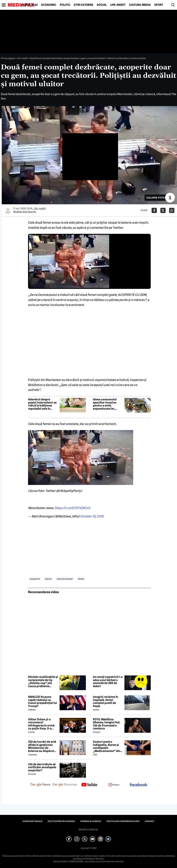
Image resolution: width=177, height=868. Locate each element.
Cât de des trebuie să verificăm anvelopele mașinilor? (42, 767)
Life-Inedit (118, 5)
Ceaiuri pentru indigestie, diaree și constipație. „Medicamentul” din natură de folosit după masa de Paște (107, 746)
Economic (49, 5)
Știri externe (84, 5)
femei (81, 579)
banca (48, 579)
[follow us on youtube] (89, 785)
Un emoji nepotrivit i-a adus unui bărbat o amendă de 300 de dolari (108, 682)
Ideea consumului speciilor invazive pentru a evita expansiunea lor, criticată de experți (106, 404)
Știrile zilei (29, 5)
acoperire (35, 579)
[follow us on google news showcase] (65, 785)
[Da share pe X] (163, 210)
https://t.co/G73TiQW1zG (72, 508)
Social (102, 5)
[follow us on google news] (40, 785)
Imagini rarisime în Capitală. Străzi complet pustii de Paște (105, 701)
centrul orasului (65, 579)
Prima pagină (8, 58)
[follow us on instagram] (114, 785)
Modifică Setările (88, 830)
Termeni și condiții (91, 821)
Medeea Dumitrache (25, 212)
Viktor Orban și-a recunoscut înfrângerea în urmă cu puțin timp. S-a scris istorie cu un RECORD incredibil (41, 724)
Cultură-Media (140, 5)
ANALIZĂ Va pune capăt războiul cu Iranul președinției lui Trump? (42, 701)
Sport (159, 5)
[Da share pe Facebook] (154, 210)
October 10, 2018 (92, 516)
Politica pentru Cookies (61, 821)
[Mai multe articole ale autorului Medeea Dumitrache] (8, 210)
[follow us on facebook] (138, 785)
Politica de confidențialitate (123, 821)
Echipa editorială (33, 821)
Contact (150, 821)
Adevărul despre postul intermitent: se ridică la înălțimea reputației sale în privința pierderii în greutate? (42, 404)
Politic (65, 5)
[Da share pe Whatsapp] (172, 210)
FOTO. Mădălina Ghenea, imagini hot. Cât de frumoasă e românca (107, 724)
